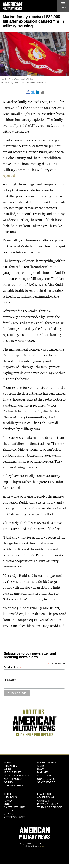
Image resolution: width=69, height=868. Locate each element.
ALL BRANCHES (47, 762)
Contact (43, 801)
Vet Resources (15, 817)
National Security (17, 776)
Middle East (12, 772)
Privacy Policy (48, 804)
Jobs (7, 804)
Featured (11, 766)
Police (9, 811)
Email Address (13, 667)
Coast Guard (46, 779)
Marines (43, 772)
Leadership (45, 794)
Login (42, 846)
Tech (7, 794)
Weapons (10, 797)
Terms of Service (50, 807)
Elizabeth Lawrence (34, 83)
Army (41, 766)
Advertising (46, 797)
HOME (8, 762)
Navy (41, 769)
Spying (9, 814)
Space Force (46, 782)
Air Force (44, 776)
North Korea (13, 779)
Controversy (14, 786)
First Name (10, 680)
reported (9, 175)
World (9, 769)
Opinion (9, 782)
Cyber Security (15, 807)
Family (8, 801)
